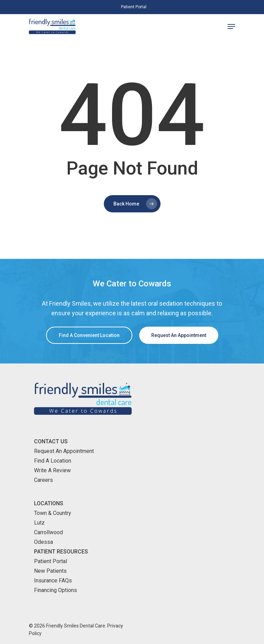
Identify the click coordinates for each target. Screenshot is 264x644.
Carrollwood (48, 532)
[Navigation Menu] (231, 27)
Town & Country (53, 513)
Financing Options (56, 590)
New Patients (50, 571)
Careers (43, 480)
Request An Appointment (64, 451)
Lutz (39, 523)
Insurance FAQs (53, 580)
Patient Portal (51, 561)
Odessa (43, 542)
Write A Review (52, 470)
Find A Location (53, 461)
